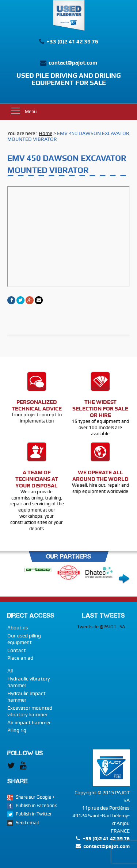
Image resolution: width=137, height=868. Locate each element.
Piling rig (17, 730)
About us (18, 628)
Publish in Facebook (36, 805)
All (10, 671)
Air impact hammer (29, 722)
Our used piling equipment (24, 639)
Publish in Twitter (34, 814)
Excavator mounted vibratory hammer (30, 711)
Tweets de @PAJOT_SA (101, 627)
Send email (27, 823)
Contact (17, 650)
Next (124, 579)
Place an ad (20, 658)
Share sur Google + (35, 797)
